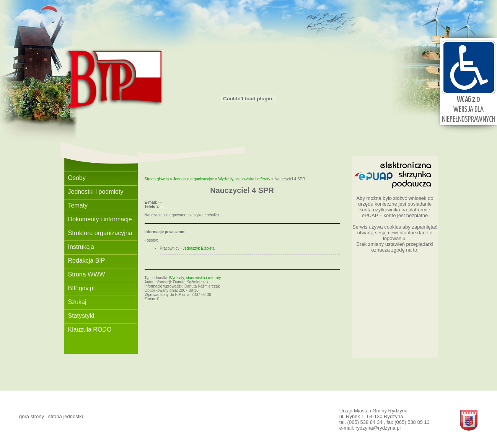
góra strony (32, 416)
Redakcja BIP (87, 261)
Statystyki (81, 316)
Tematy (78, 205)
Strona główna (157, 179)
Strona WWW (87, 274)
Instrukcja (81, 247)
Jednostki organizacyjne (194, 179)
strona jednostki (66, 416)
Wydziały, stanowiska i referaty (244, 179)
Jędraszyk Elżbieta (199, 248)
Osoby (77, 178)
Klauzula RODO (90, 329)
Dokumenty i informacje (100, 219)
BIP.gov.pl (81, 288)
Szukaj (77, 302)
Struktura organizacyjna (100, 233)
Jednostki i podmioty (96, 192)
